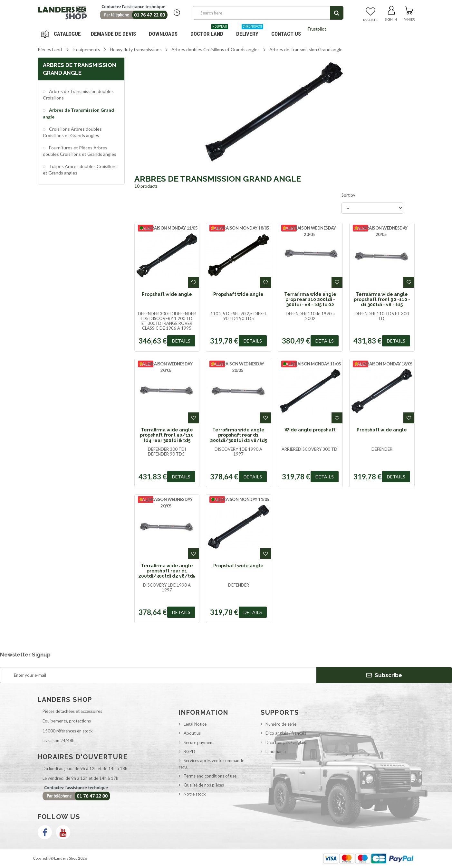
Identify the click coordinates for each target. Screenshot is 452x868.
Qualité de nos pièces (204, 785)
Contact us (286, 34)
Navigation (62, 34)
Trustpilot (317, 29)
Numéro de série (281, 724)
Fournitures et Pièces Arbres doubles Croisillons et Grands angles (80, 151)
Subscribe (384, 675)
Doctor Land (209, 31)
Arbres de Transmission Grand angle (78, 113)
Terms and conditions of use (210, 776)
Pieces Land (50, 49)
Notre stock (195, 794)
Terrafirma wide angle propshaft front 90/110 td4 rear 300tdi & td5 (167, 435)
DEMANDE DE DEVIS (113, 34)
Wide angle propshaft (310, 430)
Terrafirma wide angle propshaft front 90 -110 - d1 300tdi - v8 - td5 (382, 300)
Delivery (250, 31)
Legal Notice (195, 724)
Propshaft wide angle (167, 294)
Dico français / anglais (286, 742)
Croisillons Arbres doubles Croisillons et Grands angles (72, 132)
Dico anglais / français (286, 733)
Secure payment (199, 742)
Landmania (276, 751)
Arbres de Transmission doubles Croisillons (78, 94)
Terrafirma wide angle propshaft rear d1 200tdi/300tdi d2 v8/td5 (239, 435)
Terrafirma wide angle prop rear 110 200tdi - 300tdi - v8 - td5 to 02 (310, 300)
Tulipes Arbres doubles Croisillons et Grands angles (80, 170)
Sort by (348, 195)
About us (192, 733)
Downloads (163, 34)
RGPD (189, 751)
